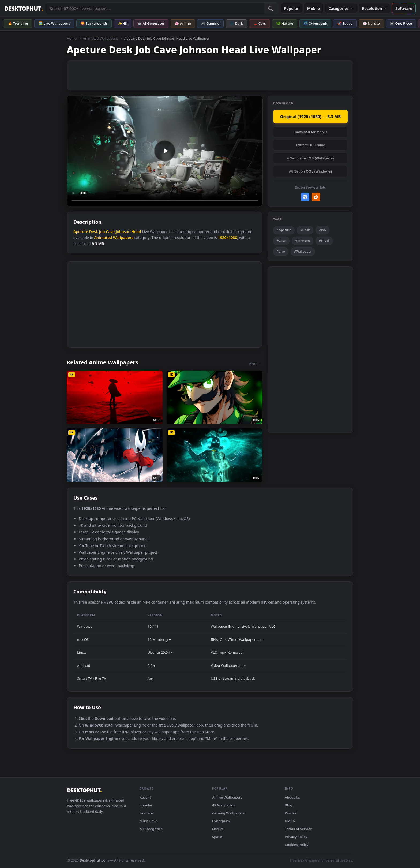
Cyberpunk (221, 821)
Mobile (314, 8)
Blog (288, 805)
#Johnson (302, 241)
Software (404, 8)
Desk (94, 232)
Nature (218, 829)
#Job (322, 230)
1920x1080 (227, 237)
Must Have (148, 821)
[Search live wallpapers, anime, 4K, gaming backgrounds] (155, 8)
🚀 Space (345, 23)
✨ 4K (123, 23)
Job (102, 232)
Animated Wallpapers (100, 38)
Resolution (375, 8)
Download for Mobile (310, 132)
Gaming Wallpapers (228, 813)
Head (136, 232)
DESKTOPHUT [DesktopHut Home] (23, 8)
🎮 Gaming (210, 23)
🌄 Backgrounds (94, 23)
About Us (292, 797)
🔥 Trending (18, 23)
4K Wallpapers (224, 805)
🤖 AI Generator (151, 23)
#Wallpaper (303, 251)
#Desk (305, 230)
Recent (145, 797)
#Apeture (284, 230)
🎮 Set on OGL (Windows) (310, 171)
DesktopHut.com (94, 860)
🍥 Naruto (371, 23)
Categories (341, 8)
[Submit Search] (271, 8)
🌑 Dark (237, 23)
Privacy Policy (296, 837)
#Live (281, 251)
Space (217, 837)
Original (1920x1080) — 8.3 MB (311, 117)
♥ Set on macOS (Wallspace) (311, 158)
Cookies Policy (297, 845)
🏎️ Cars (259, 23)
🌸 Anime (183, 23)
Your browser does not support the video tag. (165, 151)
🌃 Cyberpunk (315, 23)
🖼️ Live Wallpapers (54, 23)
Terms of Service (298, 829)
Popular (291, 8)
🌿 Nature (285, 23)
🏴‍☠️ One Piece (401, 23)
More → (255, 364)
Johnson (123, 232)
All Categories (151, 829)
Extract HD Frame (310, 145)
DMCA (290, 821)
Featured (147, 813)
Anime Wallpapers (227, 797)
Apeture (81, 232)
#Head (324, 241)
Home (72, 38)
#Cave (281, 241)
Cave (110, 232)
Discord (291, 813)
